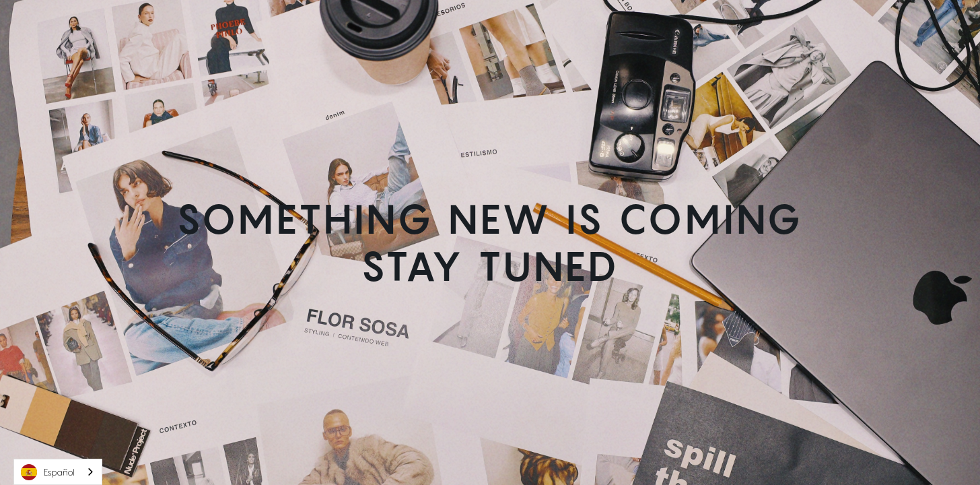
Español (48, 472)
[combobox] (58, 472)
